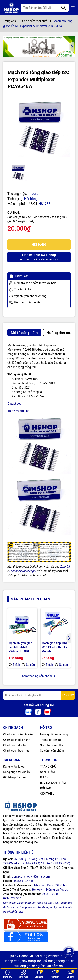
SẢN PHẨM (48, 772)
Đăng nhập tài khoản (16, 772)
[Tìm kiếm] (63, 8)
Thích (14, 665)
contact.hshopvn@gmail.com (31, 876)
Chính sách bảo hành (17, 740)
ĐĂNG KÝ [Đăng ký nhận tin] (68, 695)
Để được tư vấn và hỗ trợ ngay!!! (39, 257)
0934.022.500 (12, 898)
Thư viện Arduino (19, 411)
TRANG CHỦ (48, 767)
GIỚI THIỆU (47, 794)
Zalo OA (65, 567)
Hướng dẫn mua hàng (54, 734)
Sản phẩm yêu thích (53, 745)
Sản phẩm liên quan (31, 599)
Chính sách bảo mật (16, 751)
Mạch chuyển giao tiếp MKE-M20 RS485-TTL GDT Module (20, 647)
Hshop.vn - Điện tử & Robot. (50, 885)
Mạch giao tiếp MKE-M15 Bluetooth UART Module (55, 647)
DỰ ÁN (45, 777)
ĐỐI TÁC (46, 788)
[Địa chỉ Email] (39, 695)
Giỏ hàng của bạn (14, 777)
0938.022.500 (50, 894)
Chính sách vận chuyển (18, 734)
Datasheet (14, 404)
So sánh (29, 665)
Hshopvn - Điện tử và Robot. (50, 890)
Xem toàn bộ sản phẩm (39, 676)
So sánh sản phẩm (52, 751)
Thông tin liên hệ (51, 740)
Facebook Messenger (23, 571)
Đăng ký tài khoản (15, 767)
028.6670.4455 (24, 881)
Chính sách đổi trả (15, 745)
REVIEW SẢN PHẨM (53, 783)
